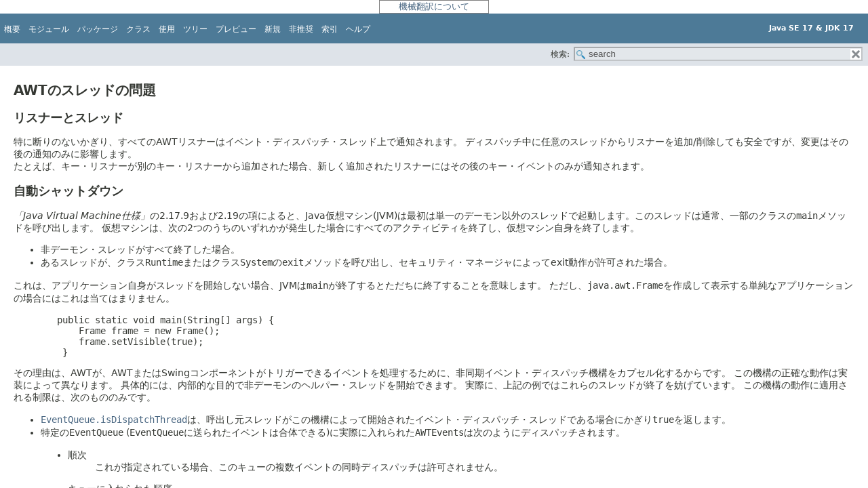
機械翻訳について (434, 6)
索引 (330, 29)
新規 (273, 29)
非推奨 (301, 29)
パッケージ (98, 29)
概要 (12, 29)
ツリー (195, 29)
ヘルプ (358, 29)
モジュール (49, 29)
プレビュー (236, 29)
